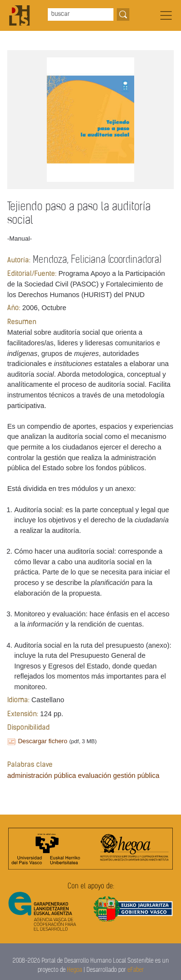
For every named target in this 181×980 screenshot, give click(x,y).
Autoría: (19, 261)
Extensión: (23, 715)
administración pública (42, 776)
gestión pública (136, 776)
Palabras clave (30, 765)
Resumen (22, 322)
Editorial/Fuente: (32, 274)
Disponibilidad (28, 728)
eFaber (136, 970)
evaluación (94, 776)
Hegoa (75, 970)
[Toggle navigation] (166, 15)
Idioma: (18, 701)
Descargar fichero (42, 741)
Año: (14, 308)
